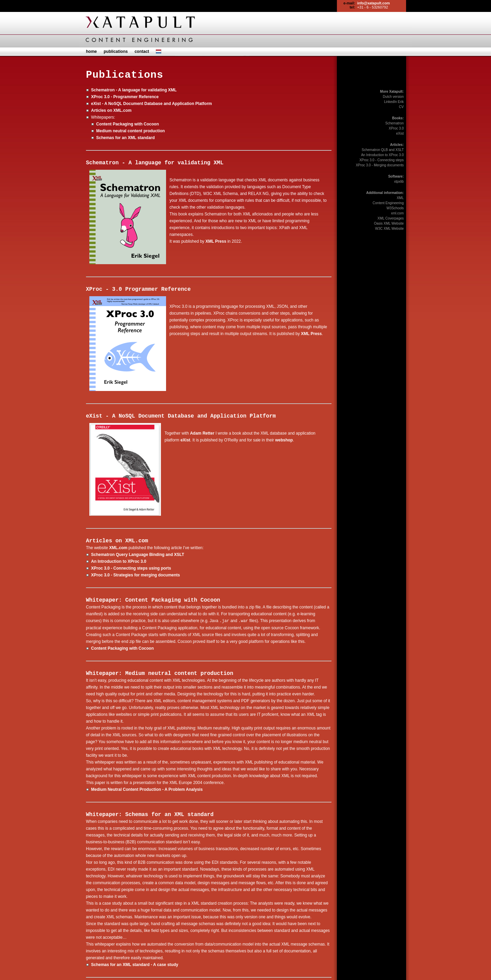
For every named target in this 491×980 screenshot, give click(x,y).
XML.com (137, 541)
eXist (185, 440)
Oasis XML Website (389, 223)
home (91, 51)
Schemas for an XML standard (125, 138)
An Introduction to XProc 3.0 (119, 561)
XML (400, 198)
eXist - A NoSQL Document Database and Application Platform (152, 104)
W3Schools (395, 208)
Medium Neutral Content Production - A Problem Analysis (147, 789)
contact (142, 51)
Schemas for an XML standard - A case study (135, 964)
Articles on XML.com (111, 110)
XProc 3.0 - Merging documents (380, 165)
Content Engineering (388, 203)
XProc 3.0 (396, 128)
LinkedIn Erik (394, 102)
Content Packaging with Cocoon (128, 124)
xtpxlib (399, 182)
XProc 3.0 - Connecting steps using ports (131, 568)
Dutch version (393, 97)
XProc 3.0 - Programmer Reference (125, 97)
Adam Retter (202, 433)
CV (401, 107)
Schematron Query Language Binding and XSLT (138, 555)
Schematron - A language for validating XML (134, 90)
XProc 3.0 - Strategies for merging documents (136, 575)
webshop (284, 440)
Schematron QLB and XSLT (383, 150)
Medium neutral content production (130, 131)
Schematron (395, 123)
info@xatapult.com (374, 3)
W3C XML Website (389, 229)
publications (116, 51)
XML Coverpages (391, 218)
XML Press (216, 241)
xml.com (397, 213)
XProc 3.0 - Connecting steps (382, 160)
